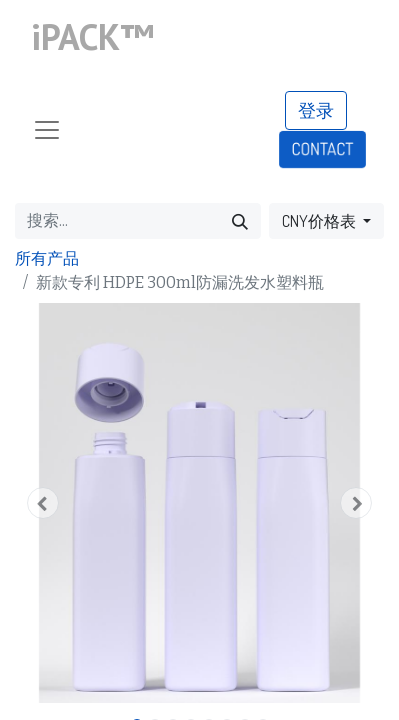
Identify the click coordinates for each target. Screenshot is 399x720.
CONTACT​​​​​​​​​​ (322, 149)
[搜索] (240, 221)
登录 (316, 110)
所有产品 (47, 258)
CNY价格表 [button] (320, 221)
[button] (42, 503)
